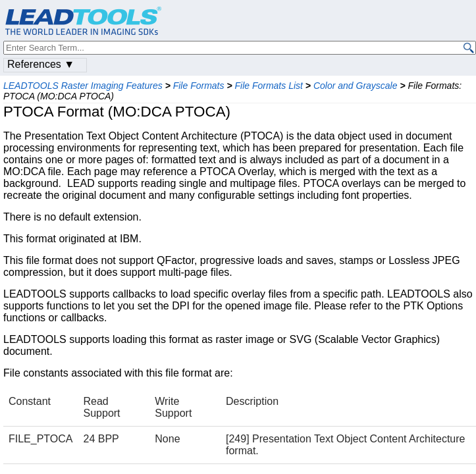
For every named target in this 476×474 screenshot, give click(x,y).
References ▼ (41, 64)
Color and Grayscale (356, 86)
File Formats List (268, 86)
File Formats (199, 86)
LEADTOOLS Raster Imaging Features (83, 86)
